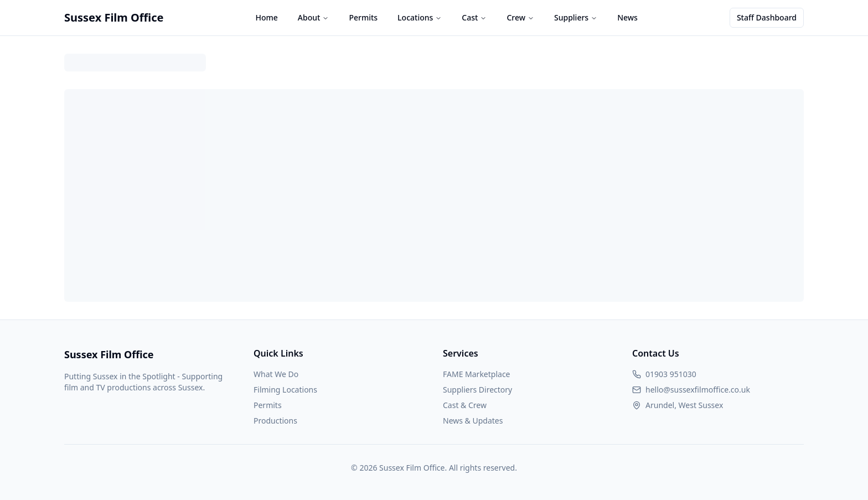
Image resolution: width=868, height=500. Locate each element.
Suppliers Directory (477, 390)
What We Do (276, 374)
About (314, 17)
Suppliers (576, 17)
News (627, 17)
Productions (275, 421)
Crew (520, 17)
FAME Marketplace (477, 374)
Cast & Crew (465, 405)
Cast (474, 17)
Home (267, 17)
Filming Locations (285, 390)
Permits (363, 17)
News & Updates (473, 421)
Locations (420, 17)
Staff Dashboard (767, 17)
